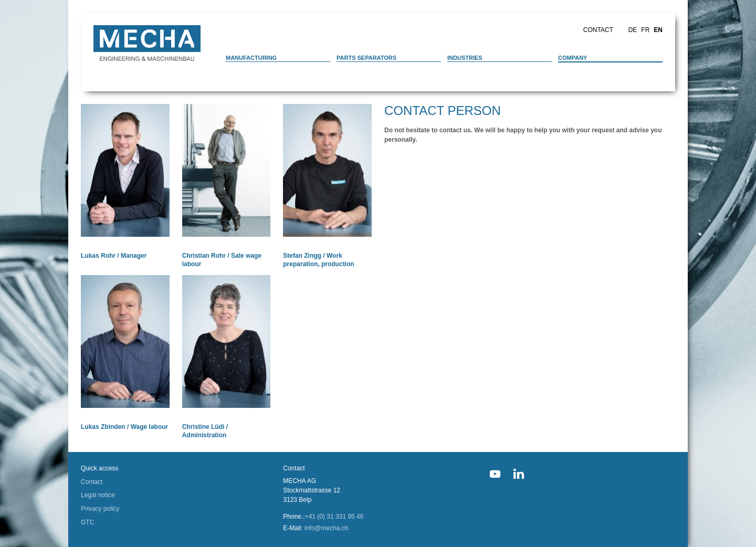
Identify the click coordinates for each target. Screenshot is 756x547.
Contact (598, 30)
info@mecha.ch (327, 528)
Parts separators (366, 58)
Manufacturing (251, 58)
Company (573, 58)
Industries (465, 58)
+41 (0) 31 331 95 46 (334, 517)
